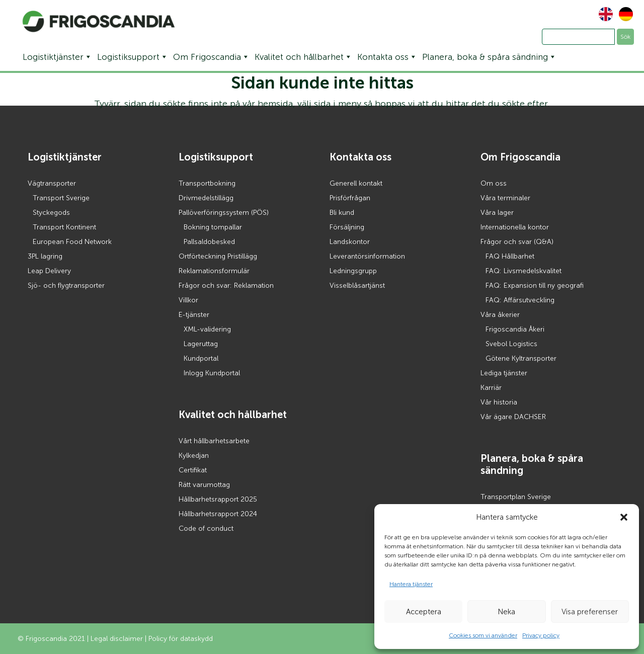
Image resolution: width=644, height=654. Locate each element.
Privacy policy (541, 635)
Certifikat (193, 470)
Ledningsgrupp (353, 271)
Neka (506, 612)
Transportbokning (207, 183)
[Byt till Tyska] (623, 14)
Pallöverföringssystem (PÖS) (224, 213)
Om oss (494, 183)
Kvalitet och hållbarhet (303, 57)
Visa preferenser (590, 612)
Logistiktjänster (57, 57)
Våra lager (497, 213)
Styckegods (51, 213)
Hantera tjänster (411, 584)
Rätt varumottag (204, 485)
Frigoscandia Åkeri (515, 329)
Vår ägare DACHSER (513, 417)
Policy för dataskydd (181, 639)
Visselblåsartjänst (357, 285)
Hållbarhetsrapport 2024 (218, 514)
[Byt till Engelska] (603, 14)
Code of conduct (206, 528)
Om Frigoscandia (211, 57)
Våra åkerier (500, 315)
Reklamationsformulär (214, 271)
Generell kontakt (356, 183)
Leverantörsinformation (367, 256)
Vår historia (499, 402)
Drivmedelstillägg (206, 198)
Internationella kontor (515, 227)
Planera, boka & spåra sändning (489, 57)
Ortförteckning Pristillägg (218, 256)
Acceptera (424, 612)
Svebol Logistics (511, 344)
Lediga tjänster (504, 373)
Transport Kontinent (64, 227)
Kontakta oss (387, 57)
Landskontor (350, 242)
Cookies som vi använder (483, 635)
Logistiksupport (133, 57)
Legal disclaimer (117, 639)
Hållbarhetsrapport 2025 (218, 499)
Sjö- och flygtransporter (66, 285)
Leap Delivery (49, 271)
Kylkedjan (194, 456)
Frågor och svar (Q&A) (517, 242)
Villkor (188, 300)
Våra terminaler (505, 198)
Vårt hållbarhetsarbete (214, 441)
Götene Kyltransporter (521, 358)
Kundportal (201, 358)
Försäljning (347, 227)
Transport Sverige (61, 198)
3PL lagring (45, 256)
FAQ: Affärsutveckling (520, 300)
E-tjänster (194, 315)
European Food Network (72, 242)
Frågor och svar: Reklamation (226, 285)
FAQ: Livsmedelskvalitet (524, 271)
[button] (624, 517)
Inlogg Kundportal (212, 373)
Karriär (491, 388)
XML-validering (207, 329)
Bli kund (342, 213)
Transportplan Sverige (516, 497)
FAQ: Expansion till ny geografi (535, 285)
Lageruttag (201, 344)
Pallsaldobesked (209, 242)
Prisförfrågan (350, 198)
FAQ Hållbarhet (510, 256)
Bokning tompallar (213, 227)
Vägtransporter (52, 183)
